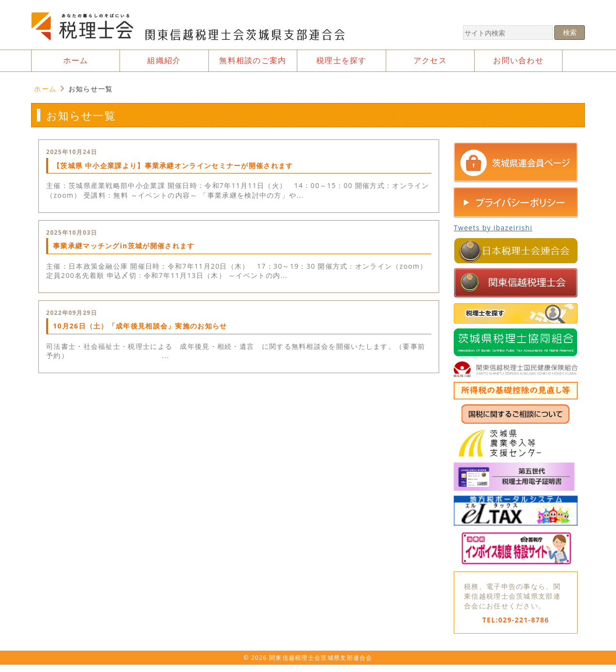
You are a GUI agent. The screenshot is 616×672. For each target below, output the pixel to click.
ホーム (45, 89)
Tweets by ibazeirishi (493, 228)
